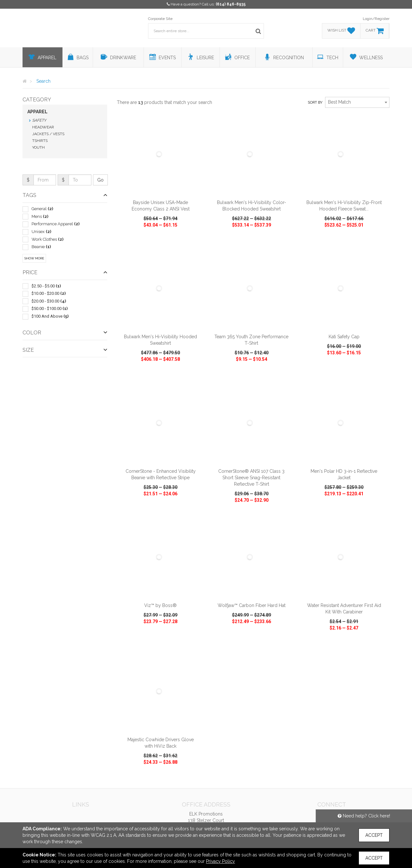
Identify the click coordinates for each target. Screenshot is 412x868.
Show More (34, 258)
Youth (38, 147)
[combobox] (357, 102)
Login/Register (376, 19)
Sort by (315, 103)
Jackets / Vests (48, 134)
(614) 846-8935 (231, 4)
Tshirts (40, 141)
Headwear (43, 127)
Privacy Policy (220, 861)
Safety (39, 120)
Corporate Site (160, 19)
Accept (374, 835)
